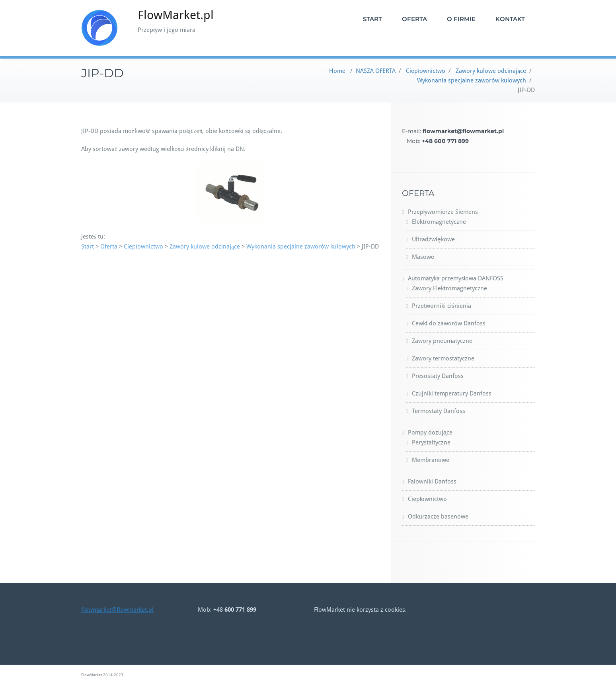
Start (88, 247)
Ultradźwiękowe (433, 239)
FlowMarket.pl (176, 15)
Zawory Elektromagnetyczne (449, 288)
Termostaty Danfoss (439, 411)
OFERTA (414, 19)
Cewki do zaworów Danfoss (449, 323)
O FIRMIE (461, 19)
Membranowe (431, 460)
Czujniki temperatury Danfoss (452, 393)
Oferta (109, 247)
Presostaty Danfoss (438, 376)
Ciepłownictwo (426, 71)
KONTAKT (510, 19)
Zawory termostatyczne (443, 358)
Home (337, 71)
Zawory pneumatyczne (442, 341)
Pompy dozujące (430, 433)
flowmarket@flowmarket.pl (117, 610)
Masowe (423, 257)
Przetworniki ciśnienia (442, 306)
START (372, 19)
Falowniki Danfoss (432, 481)
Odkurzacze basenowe (438, 517)
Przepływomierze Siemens (443, 212)
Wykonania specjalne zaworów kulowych (472, 80)
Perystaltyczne (431, 442)
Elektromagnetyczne (439, 222)
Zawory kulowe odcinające (491, 71)
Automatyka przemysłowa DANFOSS (456, 278)
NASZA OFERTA (376, 71)
